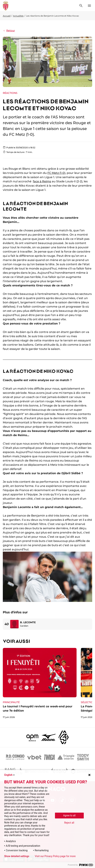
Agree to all (69, 815)
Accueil (7, 16)
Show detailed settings (17, 856)
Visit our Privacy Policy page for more (55, 856)
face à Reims (42, 181)
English (10, 775)
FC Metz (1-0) (56, 173)
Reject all (69, 823)
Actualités (18, 16)
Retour (9, 31)
